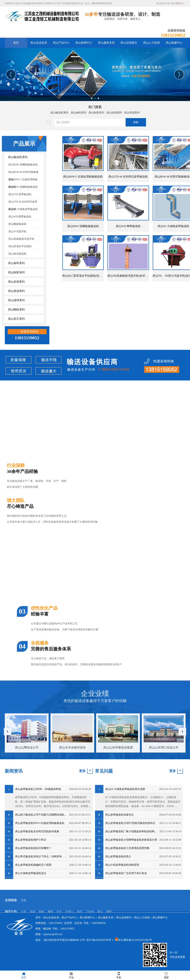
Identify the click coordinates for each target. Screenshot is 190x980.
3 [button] (98, 98)
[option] (95, 74)
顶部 (166, 975)
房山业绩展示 (129, 43)
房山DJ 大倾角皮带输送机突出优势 (125, 868)
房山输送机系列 (59, 113)
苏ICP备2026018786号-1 (100, 940)
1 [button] (92, 98)
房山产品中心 (61, 43)
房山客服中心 (178, 3)
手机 (119, 975)
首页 (16, 43)
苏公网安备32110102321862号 (133, 940)
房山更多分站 (163, 3)
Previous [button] (11, 74)
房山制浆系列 (96, 113)
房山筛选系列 (132, 113)
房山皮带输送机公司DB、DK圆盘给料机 (38, 868)
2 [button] (95, 98)
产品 (71, 975)
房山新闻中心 (84, 43)
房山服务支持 (106, 43)
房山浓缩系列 (114, 113)
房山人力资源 (151, 43)
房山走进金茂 (39, 43)
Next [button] (179, 74)
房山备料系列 (78, 113)
